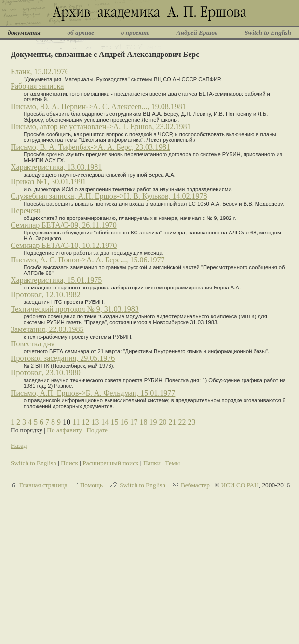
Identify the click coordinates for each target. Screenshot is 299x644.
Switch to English (268, 33)
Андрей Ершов (197, 33)
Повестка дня (33, 344)
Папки (152, 463)
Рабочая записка (37, 86)
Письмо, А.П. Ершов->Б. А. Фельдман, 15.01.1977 (93, 393)
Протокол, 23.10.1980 (46, 373)
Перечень (26, 211)
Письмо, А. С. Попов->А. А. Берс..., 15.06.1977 (88, 260)
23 (191, 422)
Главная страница (43, 485)
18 (143, 422)
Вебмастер (195, 485)
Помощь (91, 485)
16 (124, 422)
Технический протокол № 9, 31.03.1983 (75, 309)
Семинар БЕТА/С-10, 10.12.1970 (64, 245)
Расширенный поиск (110, 463)
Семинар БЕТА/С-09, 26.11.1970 (64, 225)
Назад (19, 445)
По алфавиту (64, 430)
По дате (97, 430)
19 (153, 422)
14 (105, 422)
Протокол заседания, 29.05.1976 (63, 358)
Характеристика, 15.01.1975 (56, 280)
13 (95, 422)
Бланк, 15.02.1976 (40, 72)
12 (85, 422)
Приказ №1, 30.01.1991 (48, 182)
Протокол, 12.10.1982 (46, 295)
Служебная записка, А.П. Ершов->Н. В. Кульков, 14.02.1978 (109, 196)
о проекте (135, 33)
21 (172, 422)
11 (76, 422)
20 (163, 422)
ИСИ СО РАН (240, 485)
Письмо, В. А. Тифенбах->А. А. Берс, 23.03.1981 (90, 147)
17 (134, 422)
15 (114, 422)
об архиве (81, 33)
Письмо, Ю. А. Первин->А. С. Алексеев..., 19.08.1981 (98, 106)
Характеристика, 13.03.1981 (56, 167)
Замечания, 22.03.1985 (47, 329)
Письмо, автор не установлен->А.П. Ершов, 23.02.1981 (101, 127)
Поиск (69, 463)
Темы (172, 463)
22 (182, 422)
